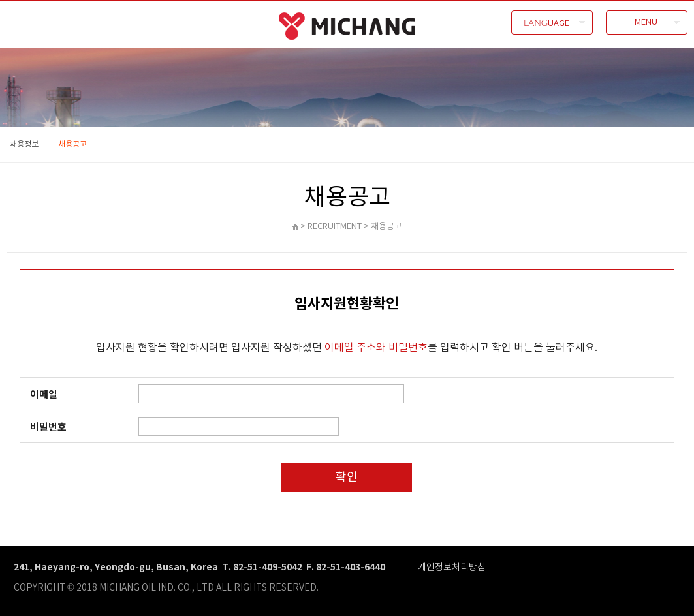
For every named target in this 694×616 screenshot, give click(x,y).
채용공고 (72, 144)
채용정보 (24, 144)
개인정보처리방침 (452, 567)
